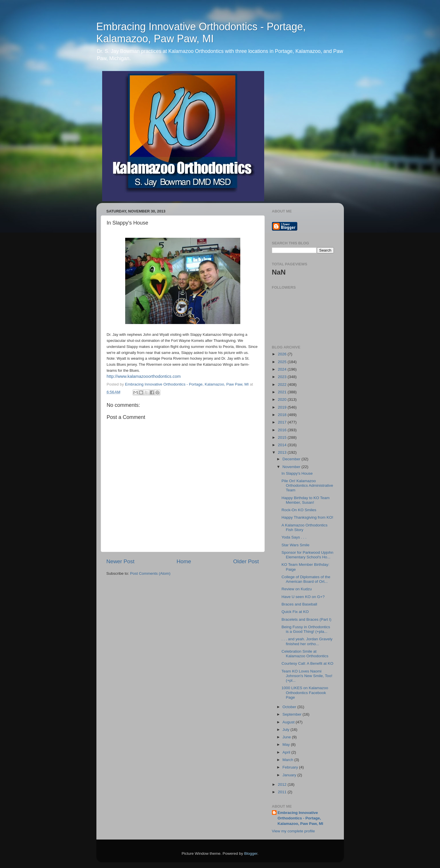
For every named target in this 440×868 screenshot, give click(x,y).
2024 (283, 369)
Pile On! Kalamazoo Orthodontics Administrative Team (307, 485)
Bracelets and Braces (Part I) (306, 619)
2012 (283, 784)
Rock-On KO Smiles (299, 510)
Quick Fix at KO (295, 612)
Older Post (246, 561)
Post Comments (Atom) (150, 573)
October (290, 707)
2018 (283, 415)
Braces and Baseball (299, 604)
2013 (283, 452)
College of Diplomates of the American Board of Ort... (306, 579)
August (289, 722)
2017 (283, 422)
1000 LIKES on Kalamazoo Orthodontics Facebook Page (305, 692)
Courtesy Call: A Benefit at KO (307, 663)
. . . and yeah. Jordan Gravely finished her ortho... (307, 641)
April (287, 752)
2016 (283, 430)
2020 (283, 399)
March (288, 760)
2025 (283, 362)
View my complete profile (294, 831)
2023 (283, 377)
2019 (283, 407)
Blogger (251, 853)
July (287, 730)
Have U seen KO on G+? (303, 597)
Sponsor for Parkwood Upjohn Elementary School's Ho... (307, 555)
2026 (283, 354)
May (287, 745)
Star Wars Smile (295, 545)
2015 (283, 437)
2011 (283, 792)
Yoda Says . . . (294, 537)
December (292, 459)
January (290, 775)
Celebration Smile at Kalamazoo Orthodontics (305, 654)
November (292, 467)
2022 (283, 385)
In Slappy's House (297, 473)
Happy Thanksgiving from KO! (307, 517)
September (293, 714)
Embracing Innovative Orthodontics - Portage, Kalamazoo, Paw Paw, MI (201, 33)
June (287, 737)
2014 (283, 445)
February (291, 767)
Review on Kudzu (297, 589)
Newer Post (121, 561)
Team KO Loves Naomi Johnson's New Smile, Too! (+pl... (307, 676)
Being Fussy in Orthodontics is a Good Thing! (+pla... (306, 629)
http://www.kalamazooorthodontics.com (144, 376)
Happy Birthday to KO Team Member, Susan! (305, 500)
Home (184, 561)
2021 (283, 392)
